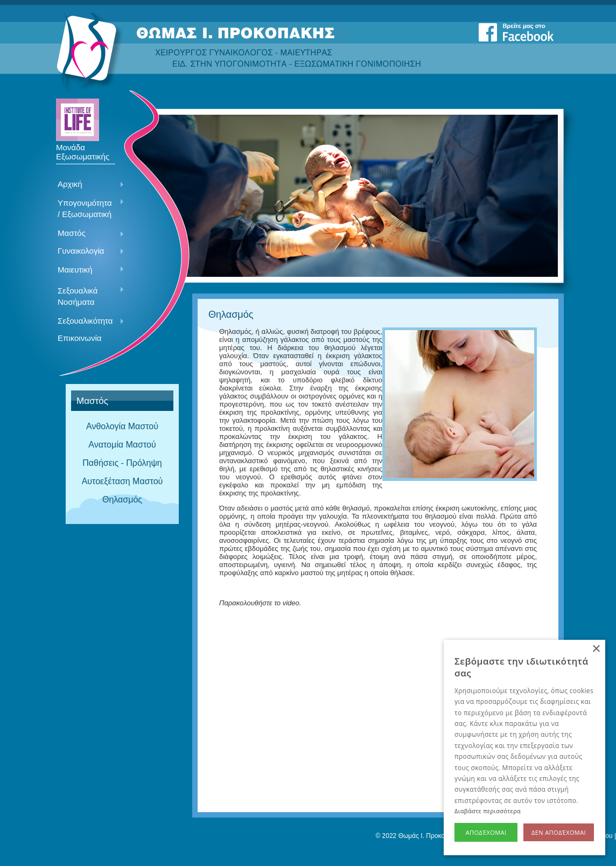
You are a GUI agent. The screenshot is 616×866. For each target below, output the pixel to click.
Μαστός (87, 234)
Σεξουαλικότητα (87, 322)
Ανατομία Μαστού (122, 445)
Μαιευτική (87, 270)
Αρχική (87, 185)
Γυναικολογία (87, 252)
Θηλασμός (122, 500)
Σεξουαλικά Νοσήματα (87, 296)
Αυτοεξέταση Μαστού (122, 481)
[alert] (524, 748)
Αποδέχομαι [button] (486, 832)
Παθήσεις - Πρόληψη (122, 463)
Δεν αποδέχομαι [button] (559, 832)
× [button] (596, 649)
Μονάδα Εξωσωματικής (83, 148)
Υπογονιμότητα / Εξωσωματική (87, 208)
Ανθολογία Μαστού (122, 426)
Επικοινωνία (79, 338)
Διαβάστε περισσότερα (488, 811)
